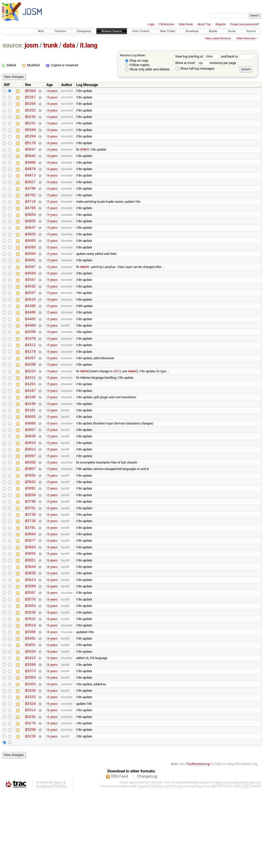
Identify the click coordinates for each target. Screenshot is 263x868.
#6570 (84, 405)
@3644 (30, 624)
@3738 (30, 565)
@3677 (30, 594)
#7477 (84, 157)
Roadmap (192, 31)
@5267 (30, 99)
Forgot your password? (245, 24)
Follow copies (137, 65)
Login (151, 24)
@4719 (30, 215)
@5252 (30, 113)
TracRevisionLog (198, 841)
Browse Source (112, 31)
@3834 (30, 543)
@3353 (30, 755)
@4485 (30, 347)
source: (13, 45)
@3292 (30, 791)
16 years (52, 558)
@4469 (30, 354)
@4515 (30, 325)
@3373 (30, 740)
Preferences (167, 24)
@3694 (30, 587)
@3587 (30, 653)
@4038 (30, 478)
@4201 (30, 419)
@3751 (30, 558)
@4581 (30, 281)
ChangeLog (147, 853)
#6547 (132, 405)
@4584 (30, 274)
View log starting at (198, 56)
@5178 (30, 150)
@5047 (30, 157)
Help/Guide (186, 24)
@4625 (30, 252)
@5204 (30, 142)
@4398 (30, 361)
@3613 (30, 638)
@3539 (30, 675)
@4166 (30, 434)
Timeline (60, 31)
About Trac (204, 24)
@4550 (30, 295)
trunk (50, 45)
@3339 (30, 762)
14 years (52, 91)
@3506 (30, 696)
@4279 (30, 383)
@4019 (30, 485)
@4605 (30, 259)
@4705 (30, 222)
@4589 (30, 266)
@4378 (30, 368)
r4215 (117, 405)
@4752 (30, 208)
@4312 (30, 376)
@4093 (30, 456)
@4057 (30, 470)
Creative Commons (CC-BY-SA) (160, 863)
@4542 (30, 310)
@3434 (30, 718)
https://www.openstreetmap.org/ (238, 859)
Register (221, 24)
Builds (213, 31)
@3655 (30, 609)
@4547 (30, 303)
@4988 (30, 172)
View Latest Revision (218, 38)
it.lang (89, 45)
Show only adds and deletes (147, 69)
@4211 (30, 412)
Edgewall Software (54, 863)
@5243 (30, 120)
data (69, 45)
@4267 (30, 390)
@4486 (30, 339)
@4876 (30, 179)
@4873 (30, 186)
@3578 (30, 660)
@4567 (30, 288)
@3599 (30, 645)
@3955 (30, 521)
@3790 (30, 551)
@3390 (30, 733)
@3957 (30, 514)
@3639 (30, 631)
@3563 (30, 667)
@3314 (30, 784)
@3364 (30, 747)
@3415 (30, 726)
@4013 (30, 492)
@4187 (30, 427)
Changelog (84, 31)
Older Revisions (246, 38)
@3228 (30, 813)
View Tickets (141, 31)
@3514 (30, 689)
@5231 (30, 128)
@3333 (30, 769)
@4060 (30, 463)
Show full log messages (195, 68)
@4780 (30, 201)
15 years (52, 208)
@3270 (30, 798)
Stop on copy (137, 61)
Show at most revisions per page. (206, 63)
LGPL (246, 863)
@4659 (30, 230)
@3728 (30, 572)
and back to (238, 56)
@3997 (30, 500)
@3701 (30, 580)
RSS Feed (120, 853)
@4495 (30, 332)
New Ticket (168, 31)
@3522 (30, 682)
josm (31, 45)
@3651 (30, 616)
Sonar (232, 31)
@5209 (30, 135)
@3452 (30, 711)
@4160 (30, 441)
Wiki (41, 31)
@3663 (30, 602)
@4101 (30, 449)
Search (251, 31)
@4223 (30, 405)
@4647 (30, 244)
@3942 (30, 529)
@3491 (30, 704)
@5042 (30, 164)
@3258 (30, 806)
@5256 (30, 106)
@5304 (30, 91)
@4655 (30, 237)
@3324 (30, 777)
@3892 (30, 536)
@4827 (30, 193)
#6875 (84, 288)
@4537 (30, 317)
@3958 (30, 507)
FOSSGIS (156, 859)
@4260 (30, 397)
